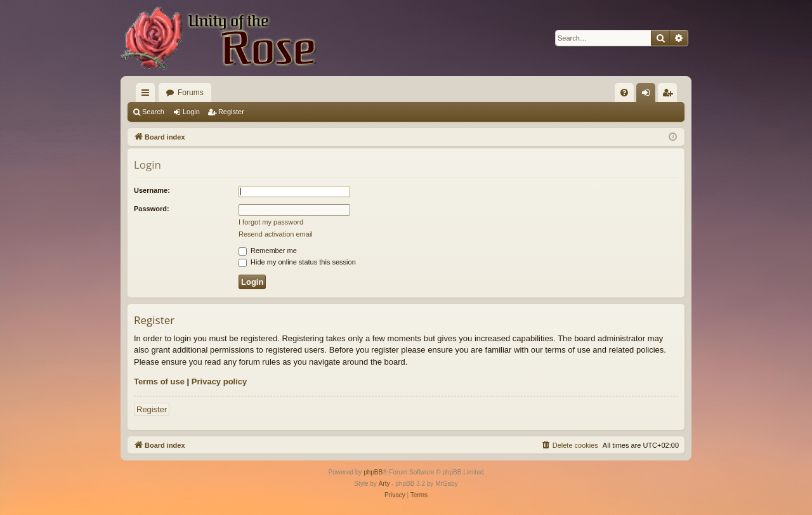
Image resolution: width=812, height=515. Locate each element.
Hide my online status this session (297, 262)
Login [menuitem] (649, 95)
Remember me (268, 251)
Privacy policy (219, 381)
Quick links (148, 95)
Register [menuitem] (670, 95)
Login (191, 112)
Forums (191, 93)
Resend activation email (276, 234)
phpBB (373, 472)
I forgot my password (271, 222)
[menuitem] (624, 93)
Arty (384, 484)
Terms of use (159, 381)
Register (231, 112)
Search (153, 112)
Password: (152, 209)
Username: (152, 190)
